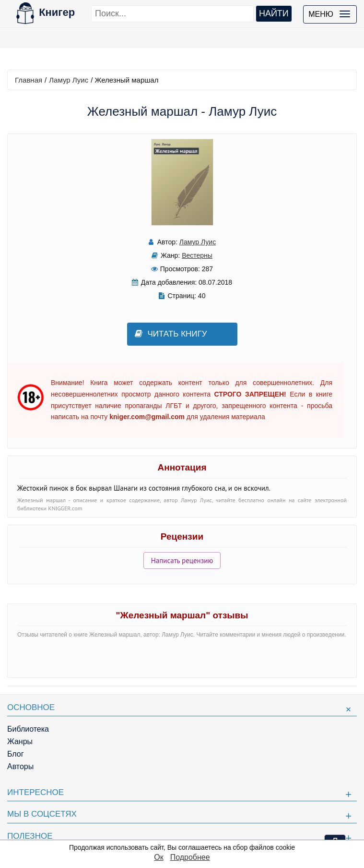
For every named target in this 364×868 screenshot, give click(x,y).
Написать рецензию (182, 561)
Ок (159, 857)
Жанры (20, 741)
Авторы (20, 766)
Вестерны (197, 255)
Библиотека (28, 729)
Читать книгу (171, 334)
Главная (29, 80)
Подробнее (190, 857)
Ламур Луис (69, 80)
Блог (16, 754)
